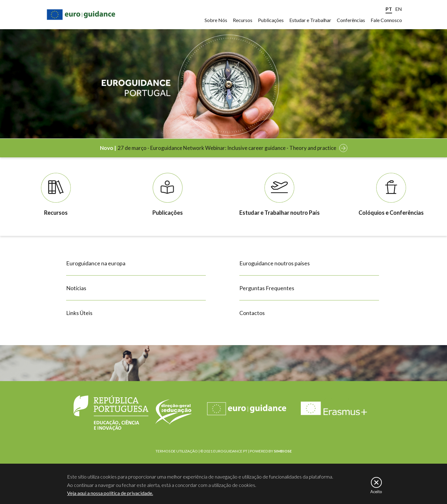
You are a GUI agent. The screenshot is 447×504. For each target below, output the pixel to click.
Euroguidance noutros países (275, 263)
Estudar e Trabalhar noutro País (280, 213)
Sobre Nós (216, 20)
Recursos (243, 20)
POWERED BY (271, 451)
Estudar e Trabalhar (310, 20)
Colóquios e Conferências (391, 213)
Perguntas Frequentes (267, 288)
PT (389, 9)
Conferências (351, 20)
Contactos (252, 313)
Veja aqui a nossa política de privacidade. (110, 493)
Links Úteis (79, 313)
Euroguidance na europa (96, 263)
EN (399, 9)
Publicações (271, 20)
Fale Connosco (386, 20)
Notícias (76, 288)
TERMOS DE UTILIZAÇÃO (177, 451)
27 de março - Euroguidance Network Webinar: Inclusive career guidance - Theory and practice (227, 148)
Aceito (376, 492)
